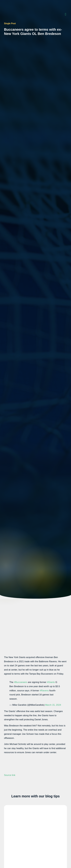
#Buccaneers (21, 682)
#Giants (51, 682)
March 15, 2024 (53, 705)
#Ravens (44, 691)
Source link (10, 775)
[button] (65, 14)
